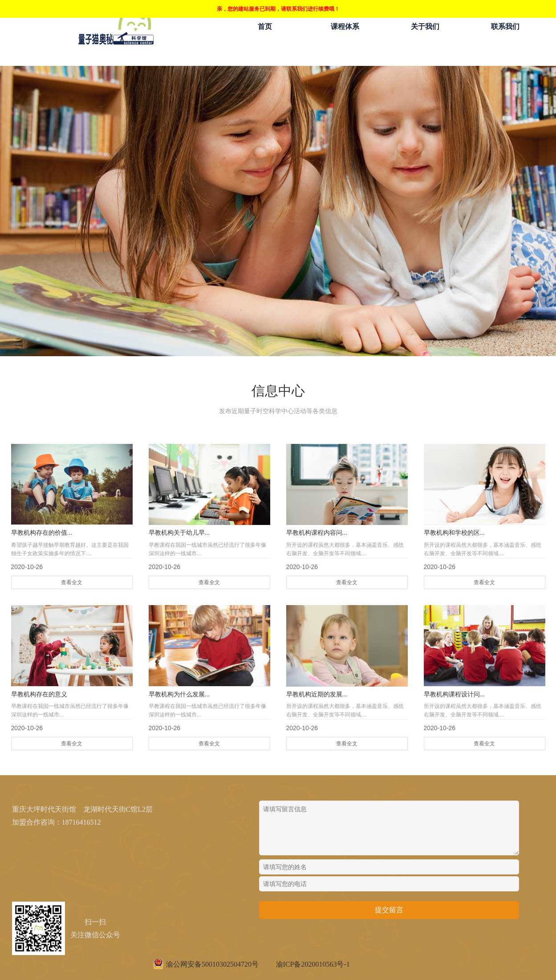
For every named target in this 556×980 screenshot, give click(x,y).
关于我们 (425, 26)
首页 (265, 26)
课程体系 (345, 26)
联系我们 (505, 26)
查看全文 (72, 582)
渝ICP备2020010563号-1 (313, 964)
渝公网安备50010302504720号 (212, 964)
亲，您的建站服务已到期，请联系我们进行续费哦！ (278, 9)
